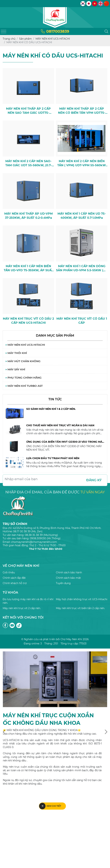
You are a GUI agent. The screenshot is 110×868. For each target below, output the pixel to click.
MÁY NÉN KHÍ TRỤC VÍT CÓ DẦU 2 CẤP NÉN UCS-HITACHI (28, 321)
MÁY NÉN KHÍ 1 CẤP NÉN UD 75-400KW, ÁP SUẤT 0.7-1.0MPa (82, 216)
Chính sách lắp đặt (14, 578)
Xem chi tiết (50, 806)
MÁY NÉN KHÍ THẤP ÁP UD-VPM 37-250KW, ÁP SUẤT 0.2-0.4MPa (28, 216)
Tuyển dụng (63, 583)
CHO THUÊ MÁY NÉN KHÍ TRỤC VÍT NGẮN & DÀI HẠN (60, 425)
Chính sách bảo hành (69, 572)
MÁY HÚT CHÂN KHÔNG (23, 361)
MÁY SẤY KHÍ (15, 369)
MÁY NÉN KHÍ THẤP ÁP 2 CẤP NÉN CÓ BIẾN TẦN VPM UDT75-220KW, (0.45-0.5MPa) (82, 111)
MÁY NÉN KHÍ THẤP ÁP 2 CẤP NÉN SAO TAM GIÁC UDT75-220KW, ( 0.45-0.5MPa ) (28, 111)
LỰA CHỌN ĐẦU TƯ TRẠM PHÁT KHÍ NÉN (53, 458)
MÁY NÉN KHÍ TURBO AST (24, 386)
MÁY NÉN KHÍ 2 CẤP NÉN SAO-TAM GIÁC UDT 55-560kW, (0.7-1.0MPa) (28, 163)
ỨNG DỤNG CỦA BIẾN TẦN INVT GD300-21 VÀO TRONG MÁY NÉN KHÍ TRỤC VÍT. (65, 442)
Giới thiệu (9, 572)
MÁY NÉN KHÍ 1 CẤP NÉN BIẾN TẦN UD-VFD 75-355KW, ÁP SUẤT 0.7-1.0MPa (28, 268)
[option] (55, 415)
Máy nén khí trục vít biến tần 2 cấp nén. (80, 608)
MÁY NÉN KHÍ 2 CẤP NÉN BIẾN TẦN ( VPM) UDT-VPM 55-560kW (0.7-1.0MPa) (82, 163)
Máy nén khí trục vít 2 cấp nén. (22, 608)
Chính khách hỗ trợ (15, 583)
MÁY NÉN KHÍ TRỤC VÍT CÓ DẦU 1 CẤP (82, 321)
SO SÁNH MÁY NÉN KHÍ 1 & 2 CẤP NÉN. (51, 409)
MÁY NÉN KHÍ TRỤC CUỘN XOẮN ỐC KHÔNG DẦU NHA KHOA (48, 719)
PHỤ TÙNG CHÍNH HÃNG (24, 378)
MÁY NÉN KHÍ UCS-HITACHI (25, 345)
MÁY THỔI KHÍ (16, 353)
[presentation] (4, 732)
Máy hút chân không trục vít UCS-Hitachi (82, 599)
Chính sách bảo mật (68, 578)
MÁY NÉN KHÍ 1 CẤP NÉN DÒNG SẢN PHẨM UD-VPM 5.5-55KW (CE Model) (82, 268)
